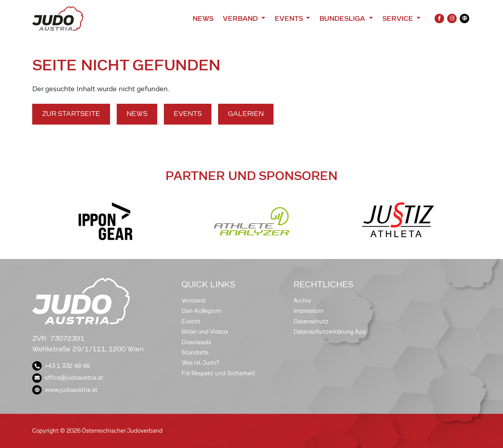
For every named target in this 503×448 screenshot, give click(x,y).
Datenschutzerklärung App (330, 332)
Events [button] (290, 18)
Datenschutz (311, 321)
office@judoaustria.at (68, 378)
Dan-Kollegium (201, 311)
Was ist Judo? (200, 363)
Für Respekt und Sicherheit (218, 373)
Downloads (196, 342)
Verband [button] (241, 18)
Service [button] (399, 18)
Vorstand (194, 301)
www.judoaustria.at (65, 390)
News (203, 18)
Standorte (195, 353)
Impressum (309, 311)
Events (188, 114)
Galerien (246, 114)
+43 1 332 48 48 (61, 366)
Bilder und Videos (205, 332)
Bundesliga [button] (343, 18)
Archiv (302, 301)
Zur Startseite (71, 114)
